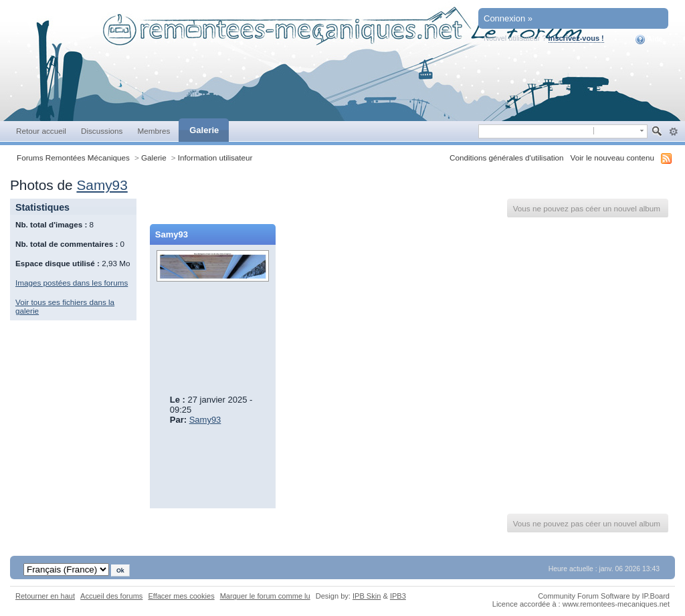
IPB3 (398, 596)
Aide (649, 39)
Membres (154, 131)
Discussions (102, 131)
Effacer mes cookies (181, 596)
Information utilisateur (215, 158)
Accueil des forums (111, 596)
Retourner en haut (45, 596)
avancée (673, 132)
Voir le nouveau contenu (612, 158)
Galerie (204, 130)
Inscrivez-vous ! (576, 38)
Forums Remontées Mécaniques (73, 158)
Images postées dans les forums (72, 283)
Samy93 (102, 185)
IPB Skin (367, 596)
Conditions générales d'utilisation (507, 158)
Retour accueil (41, 131)
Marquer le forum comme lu (265, 596)
